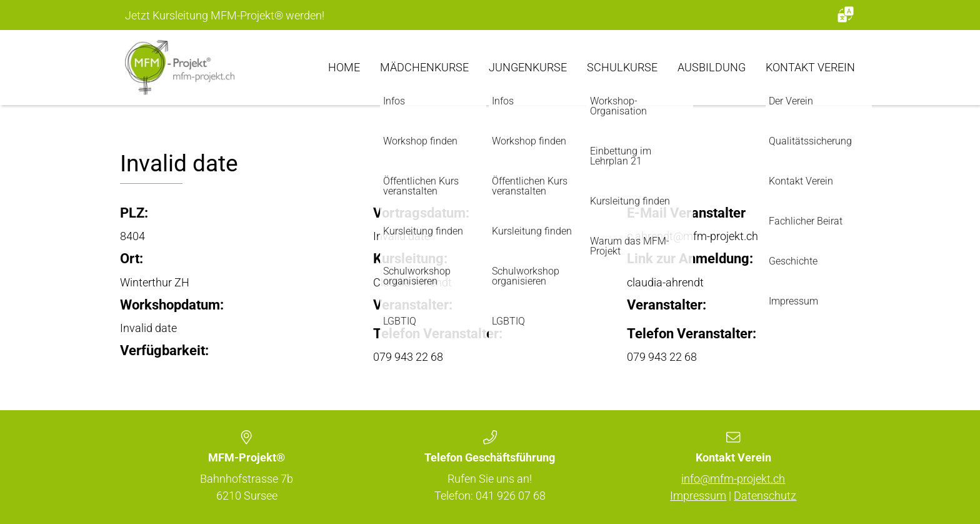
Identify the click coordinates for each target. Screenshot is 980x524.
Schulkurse (622, 67)
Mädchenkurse (424, 67)
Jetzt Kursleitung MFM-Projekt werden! (225, 15)
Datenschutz (765, 496)
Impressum (698, 496)
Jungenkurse (528, 67)
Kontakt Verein (810, 67)
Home (344, 67)
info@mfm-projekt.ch (733, 479)
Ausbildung (712, 67)
